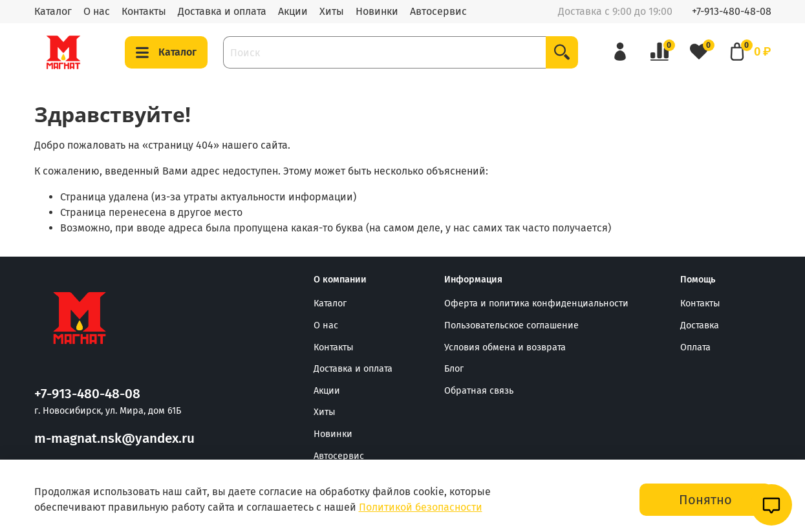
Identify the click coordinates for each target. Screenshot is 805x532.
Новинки (377, 11)
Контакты (144, 11)
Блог (454, 369)
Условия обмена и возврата (505, 347)
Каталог (53, 11)
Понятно (705, 500)
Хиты (332, 11)
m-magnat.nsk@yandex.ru (114, 439)
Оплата (695, 347)
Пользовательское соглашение (511, 325)
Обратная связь (479, 391)
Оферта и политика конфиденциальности (536, 303)
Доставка (700, 325)
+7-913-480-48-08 (732, 11)
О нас (97, 11)
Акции (293, 11)
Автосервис (438, 11)
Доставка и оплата (222, 11)
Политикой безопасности (421, 507)
